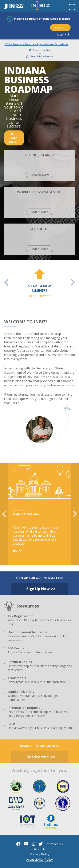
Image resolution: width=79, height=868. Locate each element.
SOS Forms (16, 648)
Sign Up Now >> (41, 589)
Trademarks (17, 678)
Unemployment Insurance (27, 632)
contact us (55, 844)
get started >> (41, 757)
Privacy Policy (40, 854)
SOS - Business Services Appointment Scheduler (37, 44)
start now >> (39, 296)
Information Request (24, 708)
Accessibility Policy (39, 859)
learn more (13, 138)
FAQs (12, 724)
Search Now (39, 175)
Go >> (17, 551)
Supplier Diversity (21, 692)
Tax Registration (21, 616)
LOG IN (60, 28)
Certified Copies (20, 662)
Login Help (64, 34)
